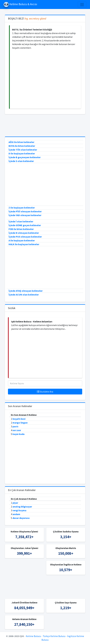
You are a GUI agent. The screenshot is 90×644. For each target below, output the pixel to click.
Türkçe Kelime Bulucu (54, 636)
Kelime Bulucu (33, 636)
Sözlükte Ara (45, 392)
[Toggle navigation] (82, 5)
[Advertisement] (45, 79)
